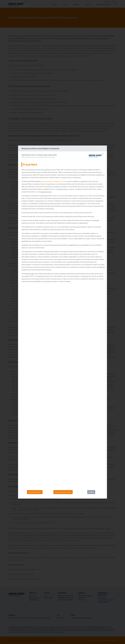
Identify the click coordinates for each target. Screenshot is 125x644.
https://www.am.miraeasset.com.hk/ (54, 181)
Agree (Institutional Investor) (63, 492)
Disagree (91, 492)
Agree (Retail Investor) (35, 492)
